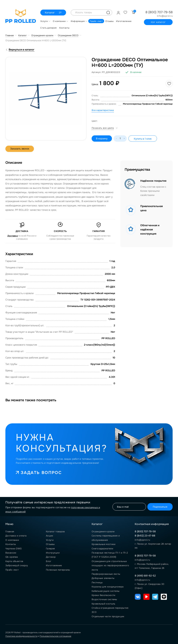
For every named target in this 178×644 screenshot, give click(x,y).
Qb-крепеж (12, 557)
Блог (49, 561)
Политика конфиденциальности (21, 636)
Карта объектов (14, 561)
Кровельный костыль (103, 604)
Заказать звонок (20, 149)
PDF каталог (158, 22)
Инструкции (53, 553)
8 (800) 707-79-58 (159, 12)
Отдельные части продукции (108, 616)
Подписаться (159, 507)
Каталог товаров (55, 532)
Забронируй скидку (17, 565)
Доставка (13, 236)
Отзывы (50, 544)
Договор (51, 557)
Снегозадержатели (102, 549)
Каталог (53, 13)
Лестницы (97, 582)
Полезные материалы (58, 570)
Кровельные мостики (104, 544)
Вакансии (11, 553)
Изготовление (54, 565)
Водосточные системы (104, 599)
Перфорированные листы (106, 574)
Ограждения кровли (103, 532)
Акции (50, 536)
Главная (10, 532)
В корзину (102, 139)
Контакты (11, 544)
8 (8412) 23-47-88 (145, 536)
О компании (12, 540)
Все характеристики (103, 110)
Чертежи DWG (13, 549)
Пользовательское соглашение (55, 636)
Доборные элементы (103, 578)
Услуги (50, 540)
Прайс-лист (12, 570)
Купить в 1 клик (143, 139)
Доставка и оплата (16, 536)
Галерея (50, 549)
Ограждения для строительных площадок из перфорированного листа (110, 566)
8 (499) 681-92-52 (145, 576)
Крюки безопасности (103, 595)
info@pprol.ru (165, 16)
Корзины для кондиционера (108, 587)
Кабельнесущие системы (106, 591)
